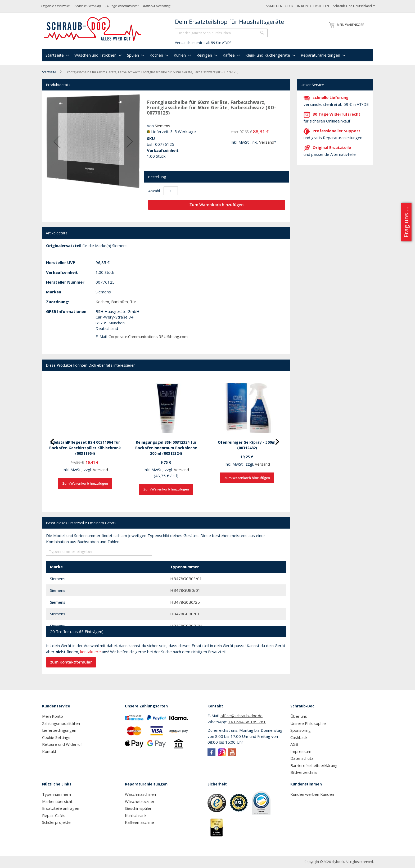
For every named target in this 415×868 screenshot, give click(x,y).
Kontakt (49, 751)
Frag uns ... (406, 222)
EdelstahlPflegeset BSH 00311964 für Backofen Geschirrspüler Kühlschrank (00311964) (85, 448)
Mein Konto (53, 716)
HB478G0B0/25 (185, 602)
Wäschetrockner (140, 801)
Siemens (163, 126)
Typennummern (57, 794)
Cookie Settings (56, 737)
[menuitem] (57, 55)
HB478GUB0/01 (185, 590)
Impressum (301, 751)
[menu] (207, 55)
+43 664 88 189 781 (247, 722)
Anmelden (274, 6)
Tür (133, 302)
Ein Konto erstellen (312, 6)
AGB (294, 744)
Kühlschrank (136, 815)
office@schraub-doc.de (242, 716)
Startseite (49, 72)
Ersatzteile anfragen (61, 808)
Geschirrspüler (138, 808)
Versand (267, 142)
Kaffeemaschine (139, 822)
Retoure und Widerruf (62, 744)
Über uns (299, 716)
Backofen (119, 302)
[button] (354, 6)
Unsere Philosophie (308, 723)
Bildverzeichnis (304, 772)
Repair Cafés (54, 815)
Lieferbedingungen (59, 730)
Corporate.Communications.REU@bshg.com (148, 337)
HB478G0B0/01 (185, 614)
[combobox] (221, 33)
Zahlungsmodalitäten (61, 723)
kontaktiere (91, 652)
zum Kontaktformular (71, 662)
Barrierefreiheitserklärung (314, 765)
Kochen (102, 302)
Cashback (299, 737)
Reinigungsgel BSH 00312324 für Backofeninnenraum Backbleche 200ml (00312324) (166, 448)
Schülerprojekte (56, 822)
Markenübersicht (57, 801)
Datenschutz (302, 758)
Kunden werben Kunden (312, 794)
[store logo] (93, 29)
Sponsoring (301, 730)
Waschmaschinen (140, 794)
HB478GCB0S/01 (186, 579)
